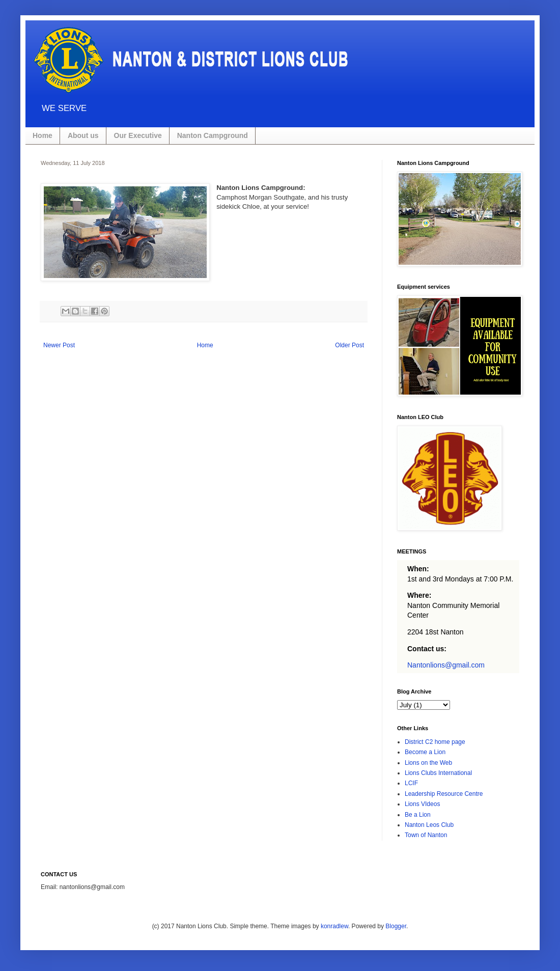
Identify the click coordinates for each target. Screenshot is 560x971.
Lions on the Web (428, 763)
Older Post (349, 345)
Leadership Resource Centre (444, 794)
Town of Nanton (426, 835)
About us (83, 135)
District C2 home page (435, 742)
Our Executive (138, 135)
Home (43, 135)
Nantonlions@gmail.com (446, 665)
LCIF (411, 783)
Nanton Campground (213, 135)
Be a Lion (418, 815)
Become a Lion (425, 752)
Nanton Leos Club (429, 825)
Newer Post (59, 345)
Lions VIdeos (422, 804)
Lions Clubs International (438, 773)
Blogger (396, 926)
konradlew (334, 926)
